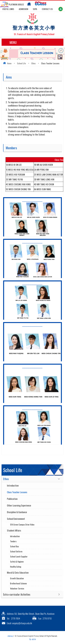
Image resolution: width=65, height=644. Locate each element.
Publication (12, 499)
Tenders (13, 541)
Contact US (47, 9)
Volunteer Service (17, 588)
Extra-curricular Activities (17, 594)
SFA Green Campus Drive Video (22, 525)
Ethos (34, 63)
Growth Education (17, 578)
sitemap (10, 636)
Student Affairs (14, 530)
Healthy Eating (16, 567)
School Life (21, 63)
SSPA (35, 9)
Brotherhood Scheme (18, 583)
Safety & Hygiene (17, 562)
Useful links (8, 9)
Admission (23, 9)
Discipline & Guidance (17, 512)
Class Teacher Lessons (17, 492)
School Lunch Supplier (19, 556)
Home (9, 63)
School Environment (16, 519)
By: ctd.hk (33, 639)
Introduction (13, 485)
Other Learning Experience (19, 505)
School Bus (15, 546)
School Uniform (16, 551)
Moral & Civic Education (18, 572)
